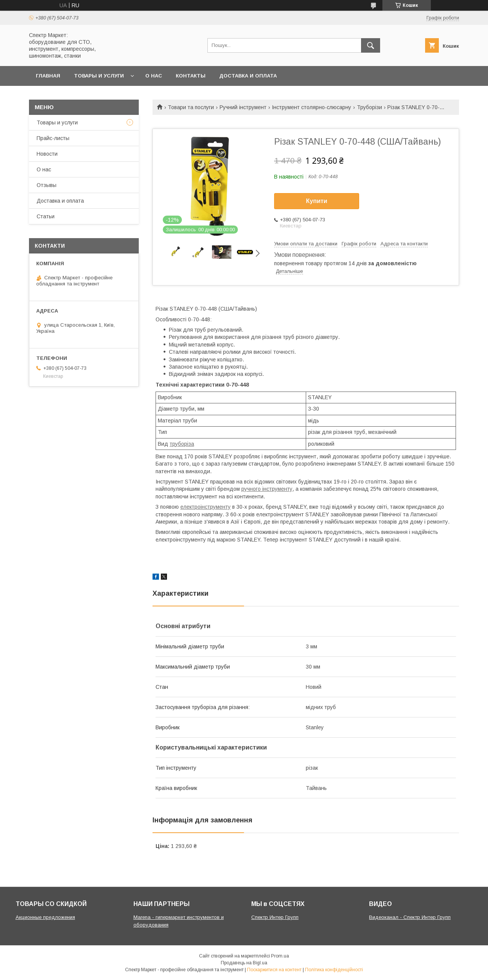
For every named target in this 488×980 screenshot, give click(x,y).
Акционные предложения (45, 917)
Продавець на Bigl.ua (244, 963)
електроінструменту (205, 507)
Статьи (46, 216)
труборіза (182, 444)
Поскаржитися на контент (274, 970)
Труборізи (369, 107)
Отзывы (47, 185)
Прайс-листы (53, 138)
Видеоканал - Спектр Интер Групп (410, 917)
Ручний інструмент (243, 107)
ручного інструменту (267, 489)
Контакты (191, 76)
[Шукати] (371, 45)
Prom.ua (280, 956)
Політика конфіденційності (334, 970)
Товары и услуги (99, 76)
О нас (154, 76)
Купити (317, 201)
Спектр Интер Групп (275, 917)
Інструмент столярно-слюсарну (311, 107)
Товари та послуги (191, 107)
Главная (48, 76)
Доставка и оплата (248, 76)
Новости (47, 154)
